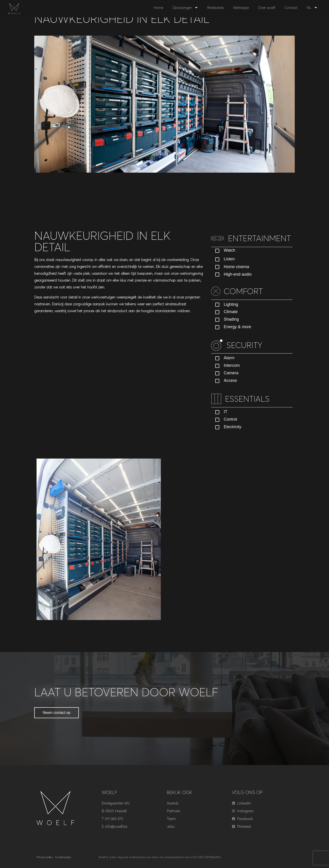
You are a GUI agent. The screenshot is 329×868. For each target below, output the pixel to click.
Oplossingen (185, 8)
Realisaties (216, 8)
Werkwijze (241, 8)
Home (158, 8)
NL (312, 8)
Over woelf (267, 8)
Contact (291, 8)
